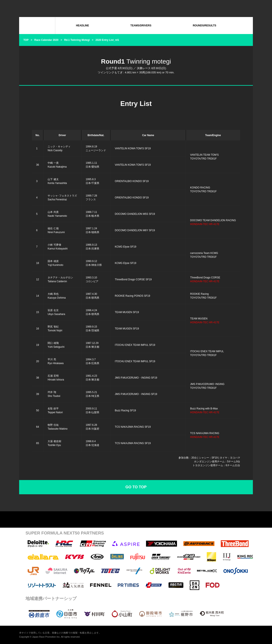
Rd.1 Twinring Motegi (77, 40)
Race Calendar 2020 (46, 40)
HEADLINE (82, 26)
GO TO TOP (136, 487)
